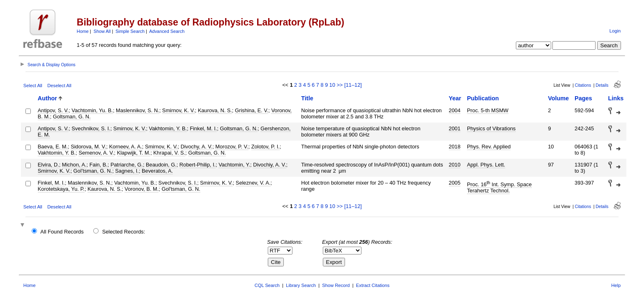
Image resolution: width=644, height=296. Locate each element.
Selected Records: (124, 232)
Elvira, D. (48, 165)
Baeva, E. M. (53, 147)
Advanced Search (167, 31)
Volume (558, 98)
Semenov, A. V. (96, 153)
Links (616, 98)
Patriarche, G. (127, 165)
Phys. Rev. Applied (489, 147)
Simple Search (130, 31)
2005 (455, 183)
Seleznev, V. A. (253, 183)
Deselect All (59, 86)
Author (47, 98)
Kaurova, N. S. (215, 110)
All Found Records (62, 232)
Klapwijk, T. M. (134, 153)
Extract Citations (373, 285)
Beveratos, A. (157, 171)
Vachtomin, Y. (234, 165)
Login (615, 31)
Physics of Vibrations (491, 128)
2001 (455, 128)
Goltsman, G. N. (72, 117)
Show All (102, 31)
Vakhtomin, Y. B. (168, 128)
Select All (33, 86)
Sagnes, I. (127, 171)
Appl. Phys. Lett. (486, 165)
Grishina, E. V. (252, 110)
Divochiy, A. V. (269, 165)
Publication (483, 98)
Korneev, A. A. (126, 147)
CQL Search (267, 285)
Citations (583, 85)
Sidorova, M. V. (88, 147)
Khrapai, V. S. (169, 153)
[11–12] (353, 85)
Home (83, 31)
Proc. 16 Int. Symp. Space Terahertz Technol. (499, 187)
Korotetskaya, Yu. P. (61, 189)
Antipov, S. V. (53, 110)
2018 (455, 147)
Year (455, 98)
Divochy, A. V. (197, 147)
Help (616, 285)
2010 (455, 165)
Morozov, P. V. (232, 147)
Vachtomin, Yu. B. (92, 110)
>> (340, 85)
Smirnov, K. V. (179, 110)
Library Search (301, 285)
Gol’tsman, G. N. (93, 171)
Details (602, 85)
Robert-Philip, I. (198, 165)
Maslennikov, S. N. (138, 110)
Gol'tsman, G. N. (181, 189)
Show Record (336, 285)
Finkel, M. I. (203, 128)
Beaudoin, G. (161, 165)
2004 (455, 110)
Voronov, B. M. (141, 189)
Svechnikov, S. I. (91, 128)
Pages (583, 98)
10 (332, 85)
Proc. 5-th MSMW (488, 110)
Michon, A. (74, 165)
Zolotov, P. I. (266, 147)
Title (307, 98)
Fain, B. (99, 165)
